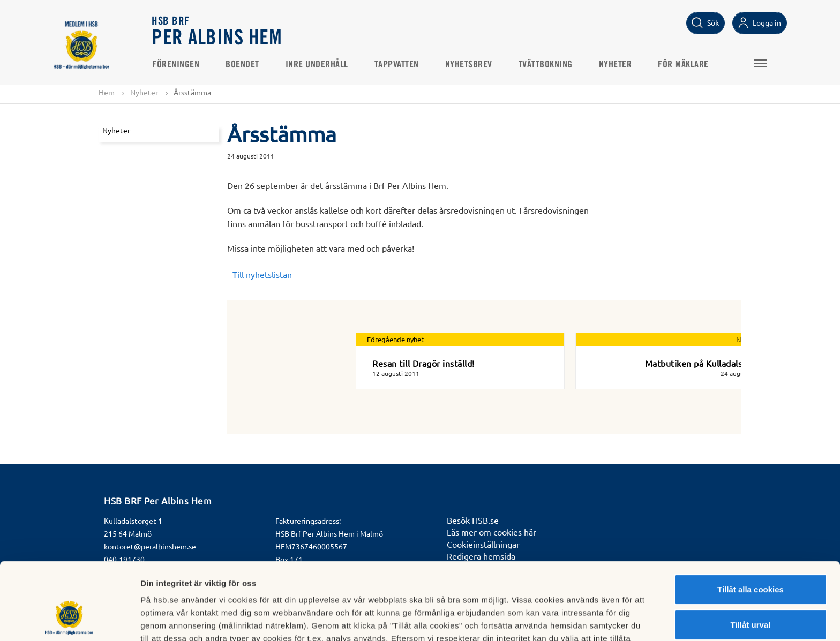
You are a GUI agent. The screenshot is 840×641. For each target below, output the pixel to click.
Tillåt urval (751, 558)
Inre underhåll (317, 65)
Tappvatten (397, 65)
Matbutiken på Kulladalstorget (707, 363)
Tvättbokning (546, 65)
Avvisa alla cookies (750, 593)
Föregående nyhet (395, 339)
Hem (107, 92)
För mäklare (683, 65)
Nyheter (616, 65)
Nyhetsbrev (469, 65)
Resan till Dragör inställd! (423, 363)
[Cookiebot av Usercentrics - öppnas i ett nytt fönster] (69, 620)
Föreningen (176, 65)
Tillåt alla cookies (751, 523)
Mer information (570, 620)
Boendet (242, 65)
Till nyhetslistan (262, 274)
